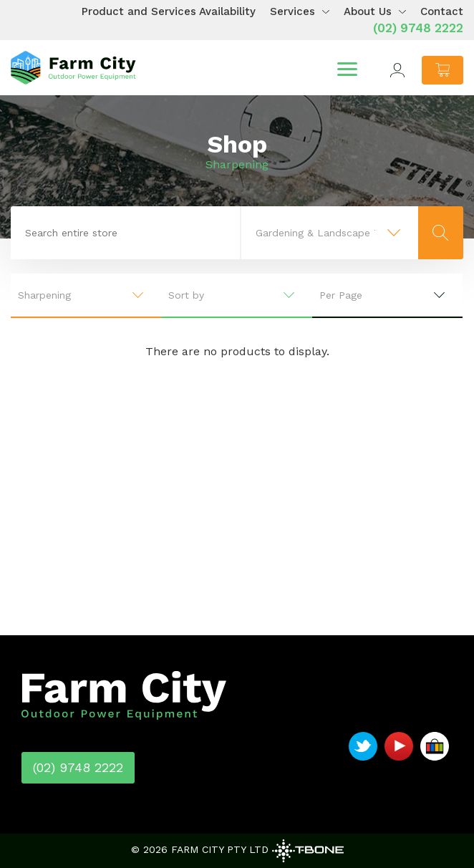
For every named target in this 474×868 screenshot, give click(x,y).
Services (292, 11)
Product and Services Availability (169, 11)
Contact (442, 11)
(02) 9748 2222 (418, 28)
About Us (368, 11)
